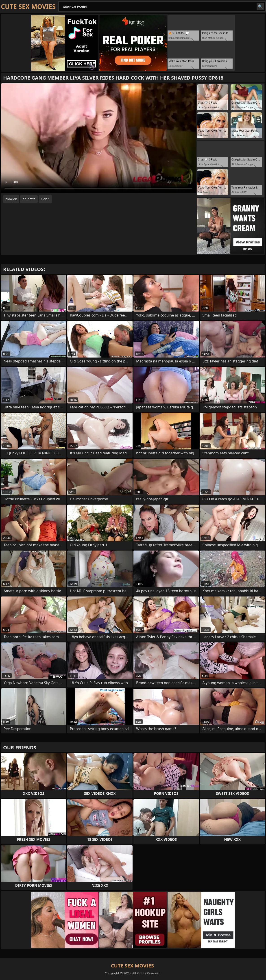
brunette (29, 199)
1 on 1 (45, 199)
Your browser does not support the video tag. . (98, 138)
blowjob (11, 199)
